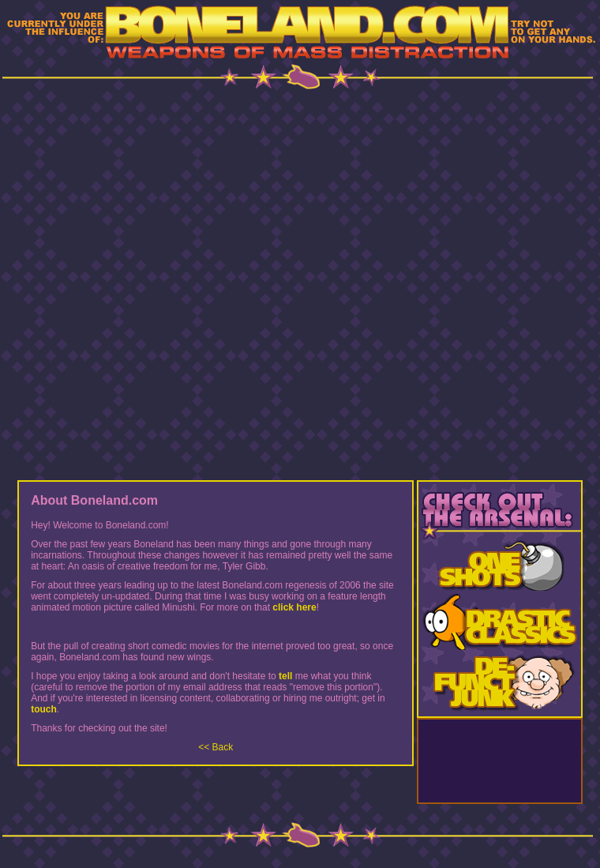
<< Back (216, 747)
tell (285, 676)
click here (294, 607)
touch (44, 709)
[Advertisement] (300, 283)
